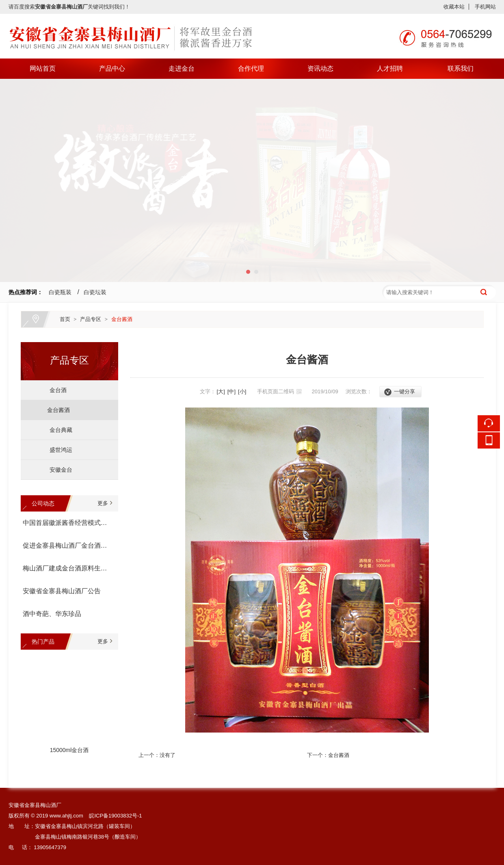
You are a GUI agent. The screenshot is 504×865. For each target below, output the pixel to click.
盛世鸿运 (58, 450)
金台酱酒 (122, 319)
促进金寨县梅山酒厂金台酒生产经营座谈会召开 (67, 545)
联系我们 (461, 68)
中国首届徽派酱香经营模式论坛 (67, 523)
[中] (231, 391)
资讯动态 (320, 68)
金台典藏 (58, 430)
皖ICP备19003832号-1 (115, 816)
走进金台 (182, 68)
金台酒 (55, 390)
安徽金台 (58, 470)
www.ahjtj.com (66, 816)
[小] (242, 391)
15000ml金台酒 (69, 751)
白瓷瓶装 (60, 292)
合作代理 (251, 68)
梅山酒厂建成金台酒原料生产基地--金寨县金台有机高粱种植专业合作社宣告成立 (67, 568)
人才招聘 (390, 68)
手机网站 (485, 7)
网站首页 (43, 68)
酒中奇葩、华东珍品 (52, 614)
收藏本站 (454, 7)
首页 (65, 319)
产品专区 (91, 319)
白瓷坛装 (95, 292)
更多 (103, 503)
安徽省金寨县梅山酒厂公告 (62, 591)
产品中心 (112, 68)
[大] (221, 391)
